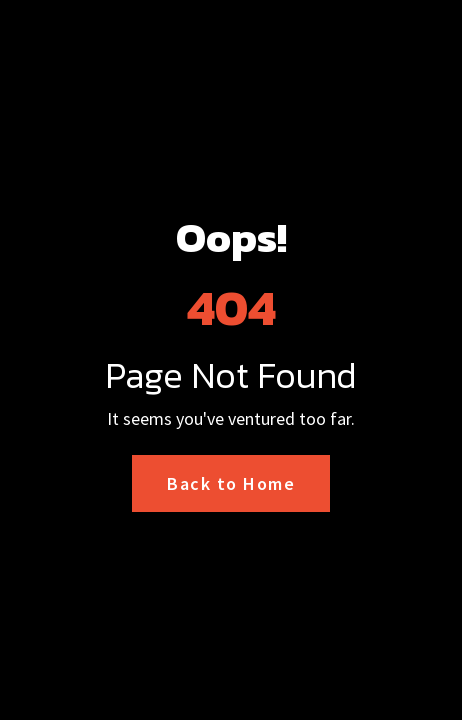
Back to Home (231, 483)
